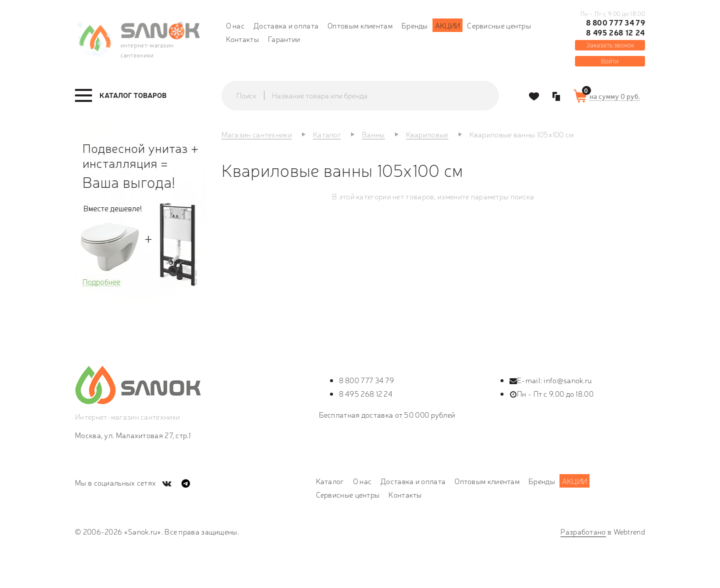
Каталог (330, 481)
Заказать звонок (610, 45)
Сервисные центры (499, 25)
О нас (235, 25)
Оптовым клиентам (360, 25)
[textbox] (370, 95)
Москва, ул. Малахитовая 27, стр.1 (133, 435)
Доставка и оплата (286, 25)
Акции (448, 25)
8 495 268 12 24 (615, 32)
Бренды (415, 25)
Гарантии (284, 39)
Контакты (242, 39)
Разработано (583, 531)
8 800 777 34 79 (615, 22)
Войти (610, 61)
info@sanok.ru (567, 380)
